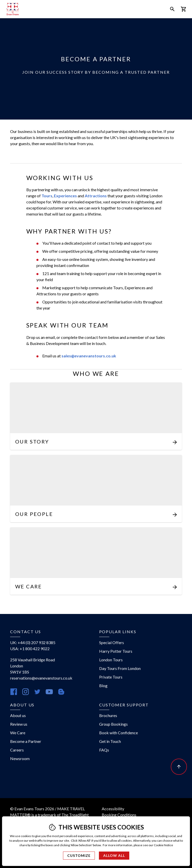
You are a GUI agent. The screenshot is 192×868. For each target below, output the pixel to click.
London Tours (111, 660)
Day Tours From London (120, 668)
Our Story (32, 441)
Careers (17, 750)
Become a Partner (26, 741)
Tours (47, 196)
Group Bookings (113, 724)
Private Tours (111, 677)
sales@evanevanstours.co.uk (89, 356)
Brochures (108, 715)
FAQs (104, 750)
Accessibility (113, 809)
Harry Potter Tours (116, 651)
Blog (103, 686)
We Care (29, 586)
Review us (19, 724)
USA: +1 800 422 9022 (30, 649)
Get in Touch (110, 741)
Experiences (65, 196)
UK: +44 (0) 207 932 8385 (33, 642)
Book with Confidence (119, 733)
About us (18, 715)
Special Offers (112, 642)
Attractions (96, 196)
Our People (34, 514)
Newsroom (20, 758)
